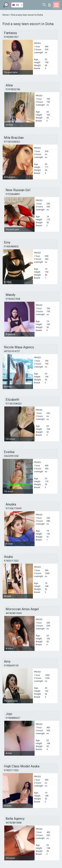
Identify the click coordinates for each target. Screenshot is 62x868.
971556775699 (14, 508)
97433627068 (13, 299)
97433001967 (11, 37)
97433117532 (11, 561)
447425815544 (14, 613)
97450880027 (13, 718)
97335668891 (13, 194)
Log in (49, 5)
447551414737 (12, 351)
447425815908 (14, 823)
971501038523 (12, 142)
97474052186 (13, 89)
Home (6, 15)
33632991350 (11, 456)
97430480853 (11, 247)
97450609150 (11, 666)
